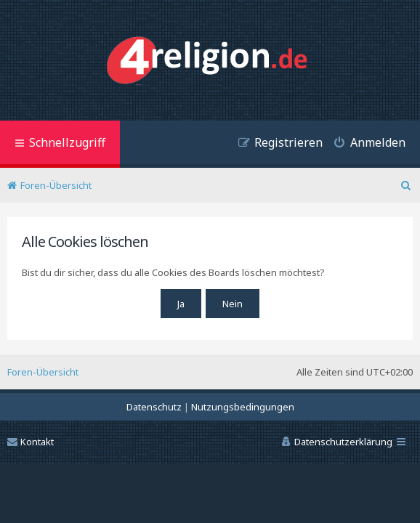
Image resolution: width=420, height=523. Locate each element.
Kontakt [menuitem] (31, 442)
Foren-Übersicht (43, 372)
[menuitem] (364, 144)
